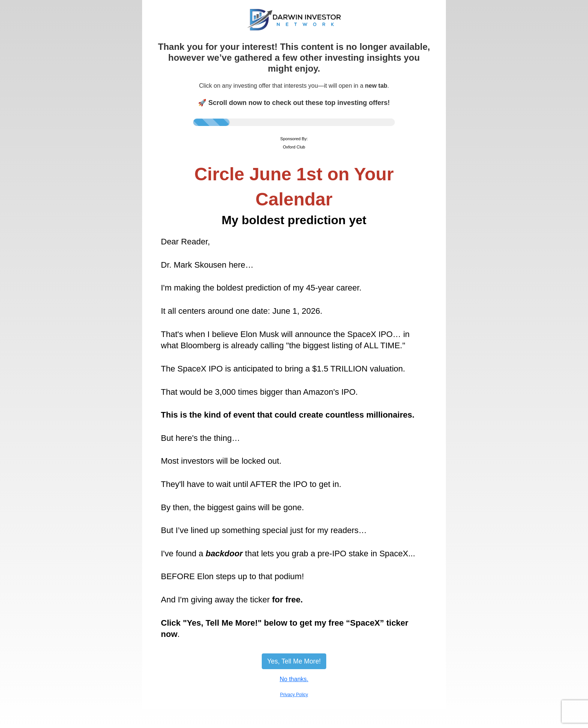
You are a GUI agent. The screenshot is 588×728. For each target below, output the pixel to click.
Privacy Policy (294, 695)
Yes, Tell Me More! (294, 661)
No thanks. (294, 679)
